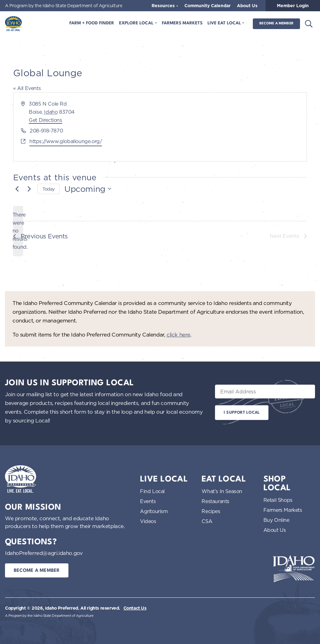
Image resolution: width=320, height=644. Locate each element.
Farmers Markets (182, 23)
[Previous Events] (17, 189)
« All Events (27, 88)
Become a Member (276, 24)
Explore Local (137, 23)
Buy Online (276, 520)
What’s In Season (222, 491)
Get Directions (45, 120)
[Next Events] (29, 189)
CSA (207, 521)
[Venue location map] (233, 127)
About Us (247, 6)
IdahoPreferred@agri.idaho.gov (44, 553)
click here (178, 334)
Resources (164, 6)
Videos (148, 521)
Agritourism (154, 511)
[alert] (18, 231)
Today (49, 189)
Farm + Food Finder (92, 23)
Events (148, 501)
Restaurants (215, 501)
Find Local (152, 491)
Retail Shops (278, 500)
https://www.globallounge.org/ (66, 141)
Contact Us (135, 608)
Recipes (211, 511)
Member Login (293, 6)
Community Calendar (207, 6)
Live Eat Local (225, 23)
